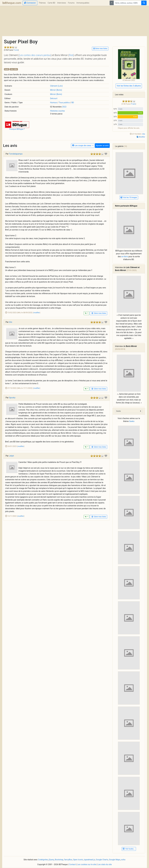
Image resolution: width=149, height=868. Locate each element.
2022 (64, 107)
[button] (17, 124)
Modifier (141, 137)
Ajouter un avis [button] (102, 145)
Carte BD (51, 3)
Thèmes (42, 3)
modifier (37, 313)
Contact (72, 864)
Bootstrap (59, 860)
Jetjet (11, 456)
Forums (71, 3)
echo (123, 860)
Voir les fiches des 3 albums (129, 86)
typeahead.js (89, 860)
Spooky (12, 398)
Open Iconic (78, 860)
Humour (54, 103)
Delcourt (54, 98)
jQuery (51, 860)
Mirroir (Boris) (56, 90)
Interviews (62, 3)
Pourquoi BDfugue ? (17, 129)
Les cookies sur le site (87, 864)
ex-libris (125, 257)
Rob (71, 55)
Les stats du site (105, 864)
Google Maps (115, 860)
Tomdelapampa (16, 154)
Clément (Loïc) (56, 86)
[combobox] (127, 3)
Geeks (7, 69)
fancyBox (68, 860)
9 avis (16, 50)
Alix (144, 134)
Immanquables (83, 3)
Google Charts (102, 860)
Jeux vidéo (14, 69)
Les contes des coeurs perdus (35, 55)
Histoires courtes (57, 111)
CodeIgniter (43, 860)
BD (73, 103)
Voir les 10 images (129, 197)
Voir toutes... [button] (129, 849)
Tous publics (64, 103)
